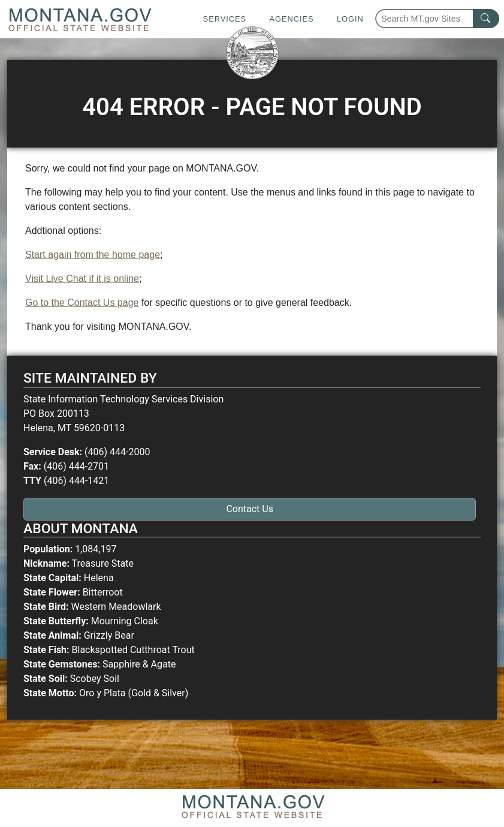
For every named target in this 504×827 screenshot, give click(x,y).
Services (225, 19)
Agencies (291, 19)
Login (350, 19)
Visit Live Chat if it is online (82, 279)
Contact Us (250, 509)
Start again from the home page (93, 255)
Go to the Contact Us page (82, 303)
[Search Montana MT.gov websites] (437, 19)
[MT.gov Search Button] (486, 19)
